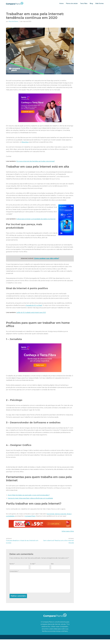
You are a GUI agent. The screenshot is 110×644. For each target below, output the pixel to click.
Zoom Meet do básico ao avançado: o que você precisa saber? (29, 499)
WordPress (21, 642)
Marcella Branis (13, 22)
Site (52, 568)
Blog (91, 3)
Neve (8, 642)
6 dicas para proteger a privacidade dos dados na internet (36, 220)
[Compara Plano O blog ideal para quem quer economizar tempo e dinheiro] (15, 4)
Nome (12, 568)
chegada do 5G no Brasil (34, 308)
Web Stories (99, 3)
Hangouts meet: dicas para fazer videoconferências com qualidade (31, 502)
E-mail (33, 568)
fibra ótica (25, 143)
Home (61, 3)
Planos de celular (71, 3)
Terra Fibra (83, 3)
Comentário (14, 576)
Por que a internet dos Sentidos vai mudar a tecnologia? (36, 162)
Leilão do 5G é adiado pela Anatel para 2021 (31, 315)
